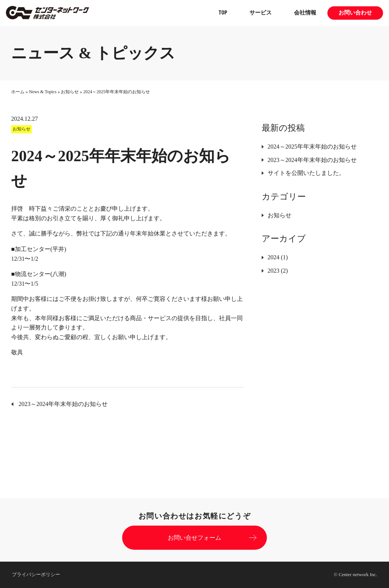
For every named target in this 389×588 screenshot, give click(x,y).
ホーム (18, 92)
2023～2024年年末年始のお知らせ (312, 160)
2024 (274, 257)
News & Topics (43, 92)
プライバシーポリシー (36, 574)
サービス (261, 13)
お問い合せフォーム (194, 538)
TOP (223, 13)
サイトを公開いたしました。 (306, 173)
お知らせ (70, 92)
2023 (274, 271)
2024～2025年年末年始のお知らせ (312, 147)
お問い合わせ (355, 13)
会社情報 (305, 13)
